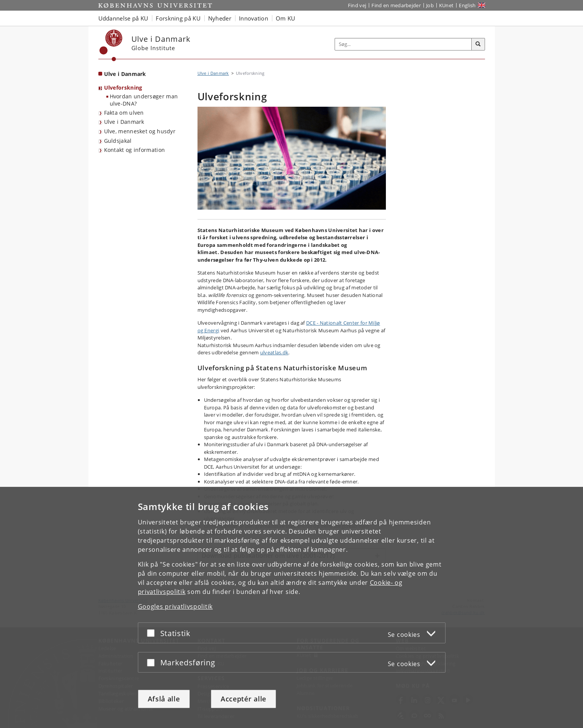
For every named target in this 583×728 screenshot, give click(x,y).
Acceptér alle (243, 699)
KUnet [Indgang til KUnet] (446, 5)
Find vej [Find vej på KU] (357, 5)
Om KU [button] (286, 18)
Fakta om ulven (124, 113)
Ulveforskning (123, 88)
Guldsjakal (118, 141)
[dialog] (291, 607)
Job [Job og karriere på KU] (430, 5)
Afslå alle (164, 699)
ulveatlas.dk (274, 352)
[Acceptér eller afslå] (153, 633)
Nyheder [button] (220, 18)
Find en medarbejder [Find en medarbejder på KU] (396, 5)
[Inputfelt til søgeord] (403, 44)
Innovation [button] (254, 18)
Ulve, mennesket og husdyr (140, 131)
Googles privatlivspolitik (175, 606)
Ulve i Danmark (124, 122)
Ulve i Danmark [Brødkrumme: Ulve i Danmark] (213, 73)
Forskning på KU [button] (178, 18)
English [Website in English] (467, 5)
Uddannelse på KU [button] (123, 18)
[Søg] (478, 44)
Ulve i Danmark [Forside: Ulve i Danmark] (125, 74)
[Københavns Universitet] (111, 45)
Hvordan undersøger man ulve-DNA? (144, 100)
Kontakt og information (135, 150)
